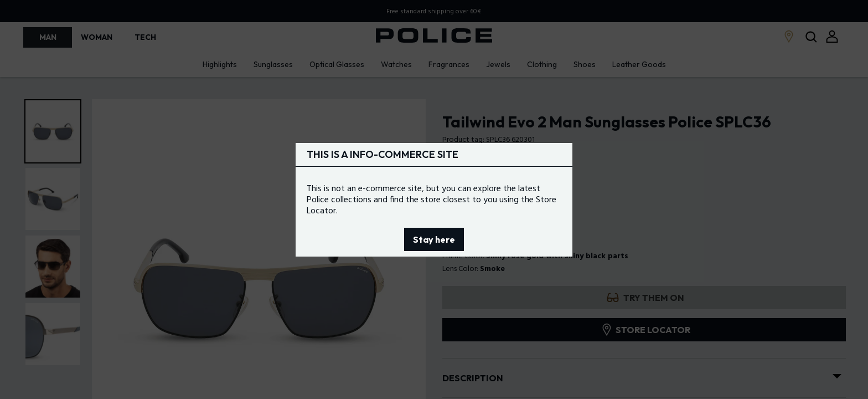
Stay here (434, 239)
